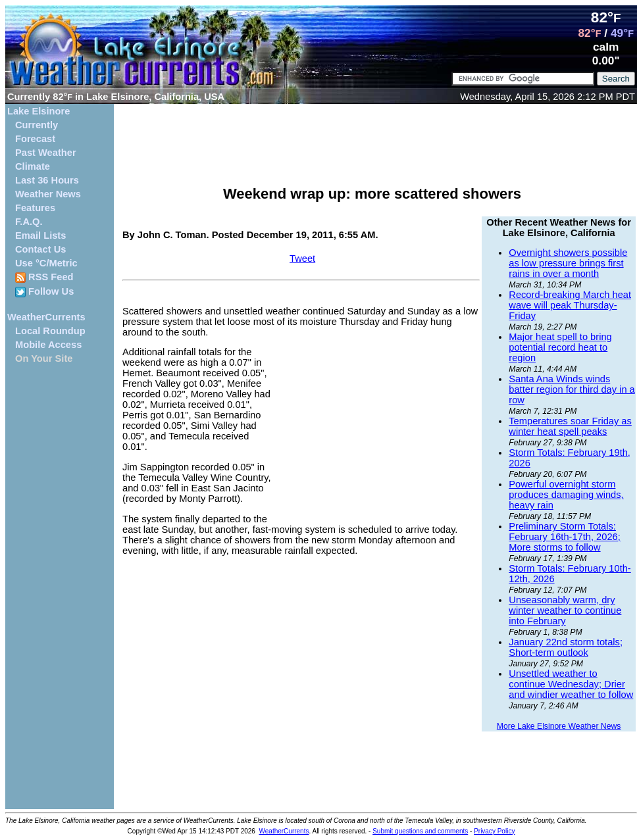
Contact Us (40, 249)
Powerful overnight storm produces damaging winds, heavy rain (566, 495)
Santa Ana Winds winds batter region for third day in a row (572, 389)
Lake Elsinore (38, 111)
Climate (33, 166)
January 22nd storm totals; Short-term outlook (566, 647)
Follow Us (44, 292)
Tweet (302, 259)
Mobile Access (48, 345)
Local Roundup (50, 331)
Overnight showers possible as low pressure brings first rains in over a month (568, 263)
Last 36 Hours (47, 180)
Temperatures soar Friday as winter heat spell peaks (570, 426)
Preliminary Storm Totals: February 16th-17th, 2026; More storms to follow (564, 537)
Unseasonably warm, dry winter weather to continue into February (565, 610)
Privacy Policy (494, 831)
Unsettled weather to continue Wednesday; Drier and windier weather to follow (571, 684)
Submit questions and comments (420, 831)
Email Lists (40, 235)
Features (35, 208)
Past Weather (46, 153)
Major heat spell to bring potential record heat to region (560, 347)
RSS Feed (44, 277)
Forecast (35, 139)
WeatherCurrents (46, 317)
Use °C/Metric (46, 263)
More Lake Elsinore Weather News (559, 726)
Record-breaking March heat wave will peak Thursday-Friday (570, 305)
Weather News (48, 194)
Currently (37, 125)
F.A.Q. (29, 222)
